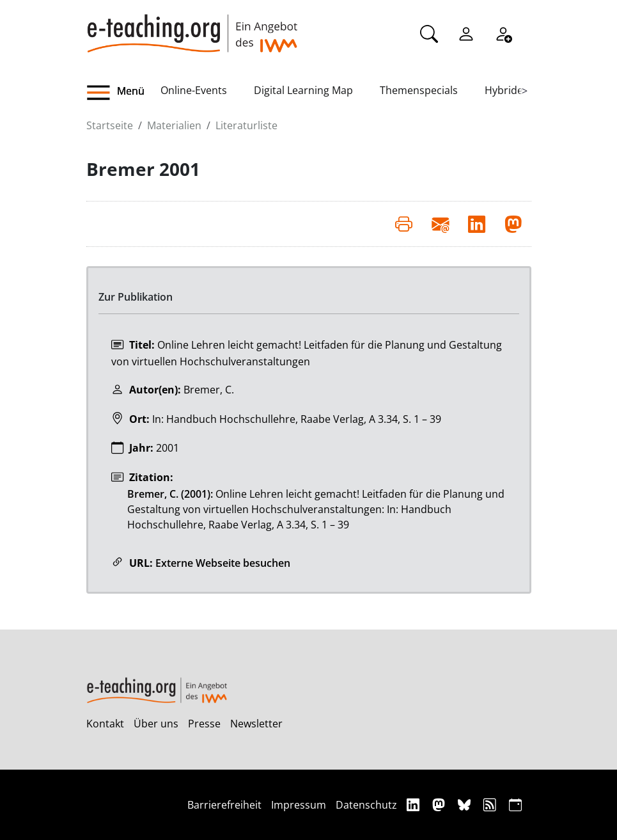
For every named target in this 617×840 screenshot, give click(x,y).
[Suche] (429, 33)
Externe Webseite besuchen (223, 563)
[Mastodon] (440, 804)
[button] (123, 93)
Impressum (299, 805)
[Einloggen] (466, 33)
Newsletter (256, 724)
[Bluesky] (466, 804)
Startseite (110, 125)
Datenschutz (366, 805)
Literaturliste (246, 125)
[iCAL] (515, 804)
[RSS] (491, 804)
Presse (204, 724)
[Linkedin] (415, 804)
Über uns (156, 724)
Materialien (174, 125)
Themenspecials (419, 90)
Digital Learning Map (303, 90)
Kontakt (105, 724)
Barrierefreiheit (224, 805)
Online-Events (194, 90)
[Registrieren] (503, 33)
